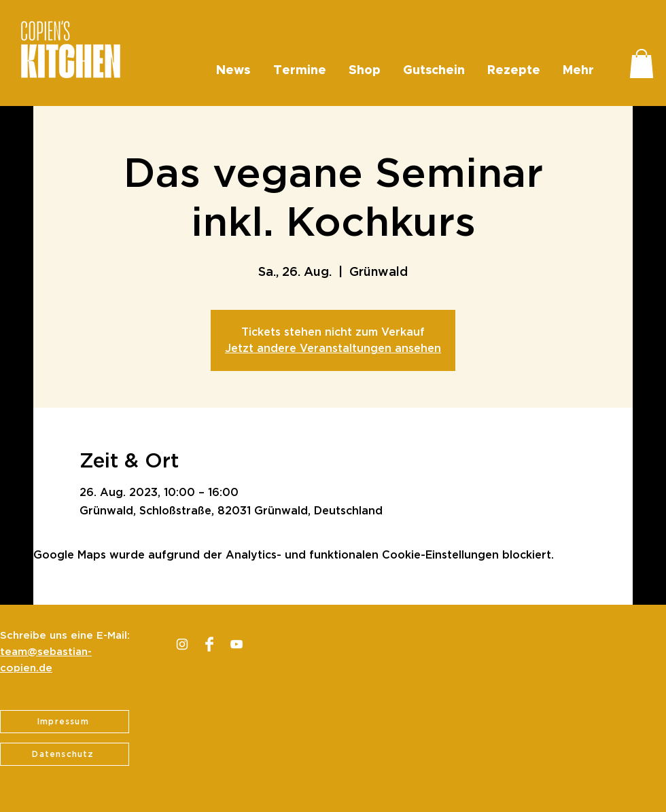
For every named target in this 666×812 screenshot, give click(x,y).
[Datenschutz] (65, 754)
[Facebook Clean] (209, 644)
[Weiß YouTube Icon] (236, 644)
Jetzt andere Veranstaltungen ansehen (333, 349)
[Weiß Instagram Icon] (182, 644)
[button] (642, 64)
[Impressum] (65, 722)
